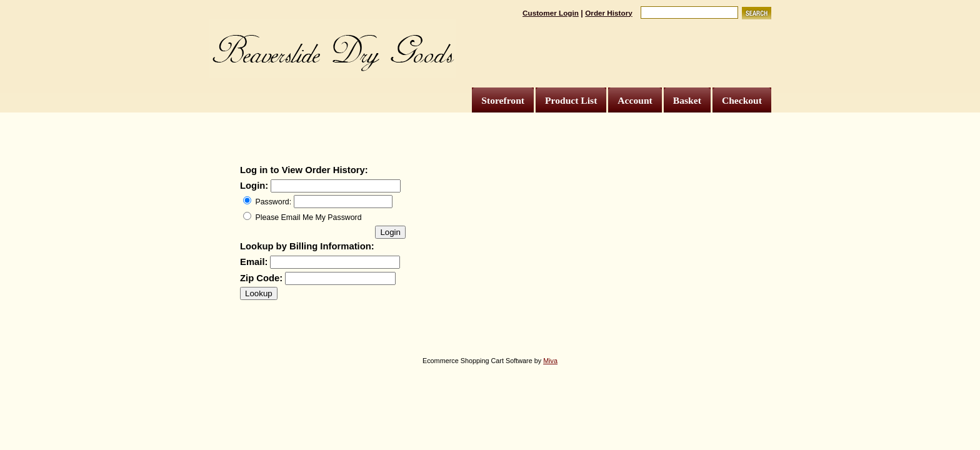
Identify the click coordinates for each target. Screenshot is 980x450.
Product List (571, 100)
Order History (609, 13)
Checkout (742, 100)
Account (635, 100)
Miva (550, 361)
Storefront (503, 100)
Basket (687, 100)
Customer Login (551, 13)
